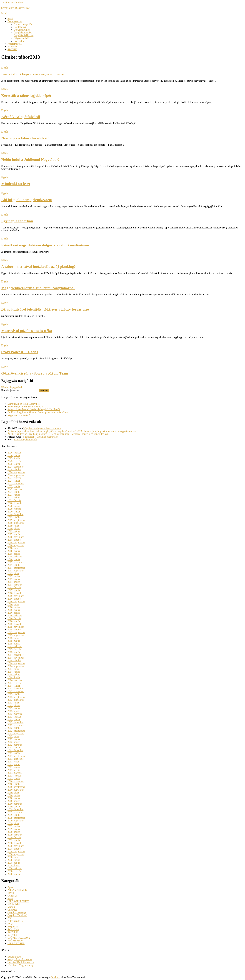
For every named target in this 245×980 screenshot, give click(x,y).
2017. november (16, 562)
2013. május (14, 708)
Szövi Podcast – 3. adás (20, 352)
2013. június (14, 705)
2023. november (16, 484)
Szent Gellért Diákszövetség (15, 8)
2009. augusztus (16, 821)
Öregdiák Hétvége (23, 33)
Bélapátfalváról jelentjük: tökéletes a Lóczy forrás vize (45, 309)
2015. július (13, 638)
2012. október (14, 728)
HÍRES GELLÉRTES (18, 901)
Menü (4, 13)
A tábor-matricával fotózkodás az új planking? (39, 267)
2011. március (15, 773)
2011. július (13, 762)
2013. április (14, 711)
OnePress (56, 977)
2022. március (15, 489)
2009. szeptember (16, 818)
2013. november (16, 691)
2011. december (15, 750)
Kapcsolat (12, 47)
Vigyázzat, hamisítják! (19, 415)
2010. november (16, 781)
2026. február (14, 453)
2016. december (15, 593)
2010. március (15, 804)
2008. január (14, 874)
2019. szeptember (16, 520)
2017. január (14, 590)
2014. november (16, 658)
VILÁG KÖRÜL (16, 943)
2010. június (14, 795)
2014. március (15, 680)
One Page (12, 910)
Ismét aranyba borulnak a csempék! (25, 407)
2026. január (14, 455)
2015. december (15, 624)
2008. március (15, 868)
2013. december (15, 689)
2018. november (16, 537)
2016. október (14, 599)
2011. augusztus (16, 759)
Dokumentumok (22, 30)
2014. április (14, 677)
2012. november (16, 725)
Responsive (13, 927)
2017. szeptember (16, 568)
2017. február (14, 587)
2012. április (14, 742)
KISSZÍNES (14, 904)
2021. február (14, 500)
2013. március (15, 714)
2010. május (14, 798)
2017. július (13, 573)
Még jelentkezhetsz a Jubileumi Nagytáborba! (38, 288)
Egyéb (4, 67)
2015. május (14, 641)
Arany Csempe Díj (23, 24)
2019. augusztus (16, 523)
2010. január (14, 807)
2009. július (13, 823)
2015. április (14, 644)
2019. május (14, 531)
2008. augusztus (16, 854)
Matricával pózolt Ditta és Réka (27, 331)
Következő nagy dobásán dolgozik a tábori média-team (45, 245)
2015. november (16, 627)
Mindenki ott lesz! (16, 184)
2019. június (14, 528)
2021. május (14, 498)
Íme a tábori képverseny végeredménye (33, 74)
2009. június (14, 826)
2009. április (14, 832)
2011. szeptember (16, 756)
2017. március (15, 585)
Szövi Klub (13, 929)
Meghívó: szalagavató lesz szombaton (42, 428)
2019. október (14, 517)
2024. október (14, 469)
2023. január (14, 486)
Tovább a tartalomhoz (12, 3)
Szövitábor (19, 41)
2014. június (14, 672)
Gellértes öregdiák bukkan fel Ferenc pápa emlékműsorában (38, 412)
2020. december (15, 503)
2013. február (14, 717)
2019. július (13, 526)
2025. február (14, 461)
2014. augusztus (16, 666)
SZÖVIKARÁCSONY (19, 938)
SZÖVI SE (13, 932)
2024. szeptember (16, 472)
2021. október (14, 492)
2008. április (14, 866)
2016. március (15, 616)
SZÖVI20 (12, 49)
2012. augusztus (16, 734)
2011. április (14, 770)
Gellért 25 (12, 896)
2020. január (14, 512)
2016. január (14, 621)
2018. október (14, 540)
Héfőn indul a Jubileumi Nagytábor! (30, 159)
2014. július (13, 669)
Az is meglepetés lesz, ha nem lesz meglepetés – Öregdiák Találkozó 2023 (45, 431)
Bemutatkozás (15, 21)
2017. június (14, 576)
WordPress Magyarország (20, 965)
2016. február (14, 618)
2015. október (14, 630)
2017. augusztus (16, 571)
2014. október (14, 660)
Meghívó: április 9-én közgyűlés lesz (90, 434)
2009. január (14, 840)
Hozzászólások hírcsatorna (21, 962)
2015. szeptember (16, 632)
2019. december (15, 514)
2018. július (13, 548)
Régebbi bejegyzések (12, 387)
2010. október (14, 784)
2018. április (14, 554)
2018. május (14, 551)
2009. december (15, 809)
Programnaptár (15, 44)
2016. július (13, 604)
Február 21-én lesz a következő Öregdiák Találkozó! (34, 409)
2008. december (15, 843)
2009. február (14, 837)
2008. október (14, 849)
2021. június (14, 495)
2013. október (14, 694)
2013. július (13, 703)
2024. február (14, 478)
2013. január (14, 719)
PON (10, 918)
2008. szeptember (16, 851)
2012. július (13, 736)
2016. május (14, 610)
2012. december (15, 722)
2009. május (14, 829)
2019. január (14, 534)
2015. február (14, 649)
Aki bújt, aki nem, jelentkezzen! (27, 200)
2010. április (14, 801)
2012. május (14, 739)
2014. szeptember (16, 663)
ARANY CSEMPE (17, 890)
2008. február (14, 871)
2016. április (14, 613)
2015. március (15, 646)
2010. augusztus (16, 790)
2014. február (14, 683)
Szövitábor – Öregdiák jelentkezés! (41, 437)
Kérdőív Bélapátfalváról (21, 117)
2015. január (14, 652)
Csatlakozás (20, 27)
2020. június (14, 506)
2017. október (14, 565)
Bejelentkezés (14, 957)
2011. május (14, 767)
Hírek (10, 18)
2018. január (14, 559)
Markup (11, 907)
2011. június (14, 764)
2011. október (14, 753)
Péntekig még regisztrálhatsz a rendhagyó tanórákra (110, 431)
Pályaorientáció (22, 38)
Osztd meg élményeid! (26, 440)
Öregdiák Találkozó (24, 35)
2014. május (14, 675)
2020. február (14, 509)
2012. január (14, 748)
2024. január (14, 481)
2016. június (14, 607)
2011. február (14, 776)
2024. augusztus (16, 475)
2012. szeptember (16, 731)
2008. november (16, 846)
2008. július (13, 857)
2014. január (14, 686)
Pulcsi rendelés (15, 921)
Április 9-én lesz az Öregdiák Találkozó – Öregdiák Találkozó (38, 434)
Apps (10, 887)
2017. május (14, 579)
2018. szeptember (16, 543)
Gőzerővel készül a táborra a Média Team (35, 373)
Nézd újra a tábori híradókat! (25, 138)
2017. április (14, 582)
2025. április (14, 458)
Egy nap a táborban (17, 221)
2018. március (15, 557)
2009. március (15, 835)
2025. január (14, 464)
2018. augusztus (16, 545)
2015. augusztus (16, 635)
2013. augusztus (16, 700)
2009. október (14, 815)
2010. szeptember (16, 787)
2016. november (16, 596)
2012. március (15, 745)
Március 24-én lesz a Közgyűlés (24, 404)
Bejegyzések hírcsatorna (20, 959)
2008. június (14, 860)
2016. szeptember (16, 601)
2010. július (13, 793)
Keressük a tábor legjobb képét (26, 96)
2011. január (14, 778)
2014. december (15, 655)
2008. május (14, 863)
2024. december (15, 467)
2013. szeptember (16, 697)
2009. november (16, 812)
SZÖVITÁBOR (15, 941)
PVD (10, 924)
